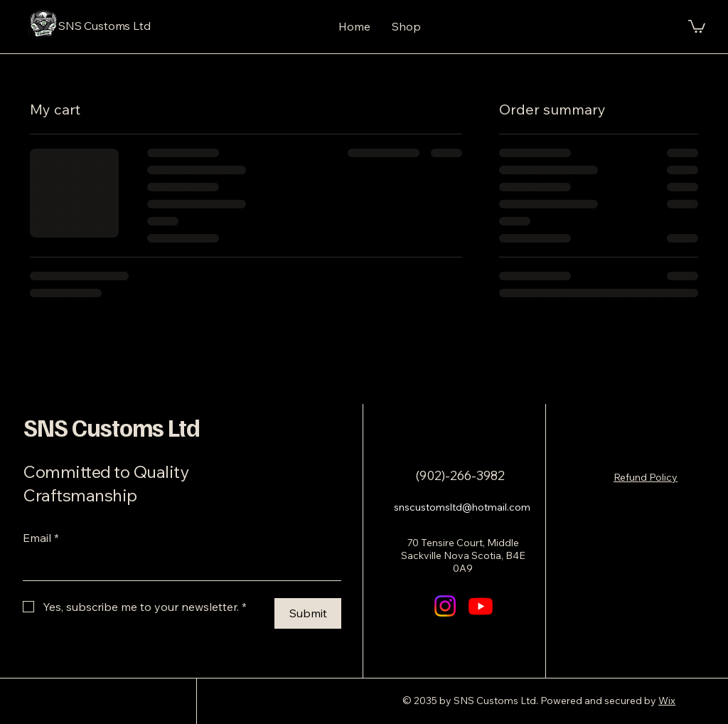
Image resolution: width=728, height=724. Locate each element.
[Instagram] (445, 606)
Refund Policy (646, 477)
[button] (697, 26)
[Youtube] (481, 606)
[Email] (178, 566)
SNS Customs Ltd (112, 427)
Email (41, 538)
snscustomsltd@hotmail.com (462, 507)
